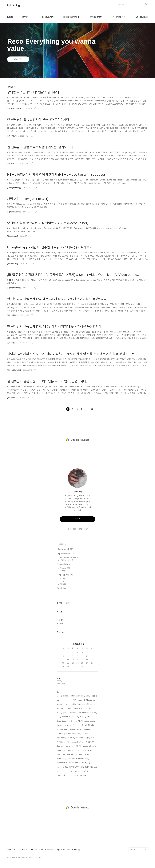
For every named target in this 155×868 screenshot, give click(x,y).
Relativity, (83, 763)
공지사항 (60, 624)
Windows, (61, 742)
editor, (72, 696)
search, (75, 763)
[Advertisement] (77, 440)
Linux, (70, 771)
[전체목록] (27, 17)
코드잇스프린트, (75, 725)
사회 (63, 579)
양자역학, (78, 746)
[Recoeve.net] (47, 17)
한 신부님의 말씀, (87, 767)
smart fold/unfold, (89, 713)
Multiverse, (91, 700)
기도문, (59, 713)
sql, (67, 700)
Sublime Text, (62, 729)
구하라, (68, 742)
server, (93, 721)
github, (60, 725)
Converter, (80, 696)
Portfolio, (77, 771)
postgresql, (87, 750)
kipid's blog (13, 6)
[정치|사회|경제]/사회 (14, 108)
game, (65, 713)
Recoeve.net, (68, 754)
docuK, (79, 750)
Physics (65, 568)
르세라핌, (83, 717)
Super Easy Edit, (63, 721)
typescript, (87, 746)
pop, (70, 775)
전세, (88, 738)
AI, (84, 700)
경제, (87, 759)
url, (71, 700)
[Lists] (10, 17)
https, (90, 717)
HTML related (68, 560)
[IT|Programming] (71, 17)
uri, (77, 738)
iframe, (82, 738)
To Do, (66, 725)
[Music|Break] (141, 17)
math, (80, 700)
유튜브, (66, 767)
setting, (60, 704)
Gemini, (74, 721)
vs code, (60, 708)
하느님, (85, 725)
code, (64, 771)
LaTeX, (72, 717)
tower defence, (75, 729)
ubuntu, (81, 759)
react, (87, 721)
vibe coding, (62, 738)
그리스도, (67, 704)
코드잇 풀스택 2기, (78, 742)
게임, (75, 700)
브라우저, (85, 771)
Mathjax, (71, 738)
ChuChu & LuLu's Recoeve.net (42, 850)
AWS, (69, 759)
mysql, (80, 704)
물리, (90, 763)
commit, (65, 717)
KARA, (69, 763)
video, (59, 767)
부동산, (89, 742)
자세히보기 (18, 59)
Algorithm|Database (70, 557)
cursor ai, (61, 700)
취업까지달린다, (75, 767)
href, (93, 738)
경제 (63, 584)
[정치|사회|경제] (119, 17)
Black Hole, (61, 750)
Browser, (73, 713)
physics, (68, 708)
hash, (90, 775)
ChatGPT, (71, 750)
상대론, (87, 704)
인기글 (67, 603)
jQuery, (76, 775)
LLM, (59, 717)
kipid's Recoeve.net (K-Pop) (68, 850)
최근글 (59, 603)
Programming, (91, 754)
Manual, (60, 733)
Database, (77, 733)
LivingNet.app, (63, 696)
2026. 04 (78, 644)
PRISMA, (83, 775)
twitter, (93, 704)
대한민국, (94, 696)
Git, (77, 717)
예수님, (81, 754)
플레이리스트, (93, 725)
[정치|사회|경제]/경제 (14, 370)
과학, (90, 708)
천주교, (59, 754)
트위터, (74, 704)
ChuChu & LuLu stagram (17, 850)
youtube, (68, 733)
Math (63, 571)
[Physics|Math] (96, 17)
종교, (96, 767)
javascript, (61, 763)
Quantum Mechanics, (65, 746)
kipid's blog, (78, 708)
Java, (95, 746)
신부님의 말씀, (62, 775)
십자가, (75, 759)
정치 (63, 581)
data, (59, 771)
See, (79, 713)
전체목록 (62, 544)
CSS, (94, 742)
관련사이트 (134, 850)
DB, (76, 754)
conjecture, (87, 729)
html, (88, 696)
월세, (86, 708)
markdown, (61, 759)
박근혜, (81, 721)
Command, (86, 733)
